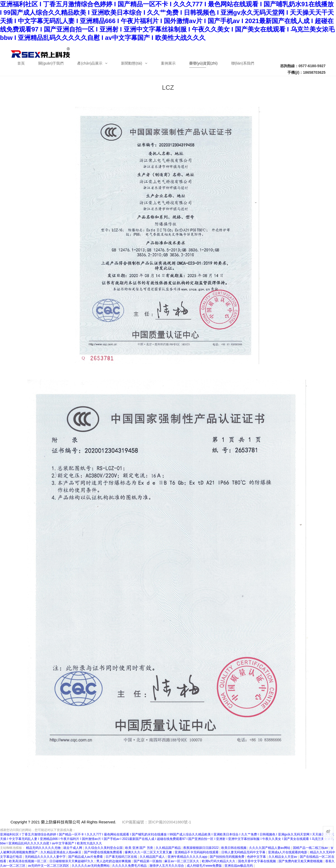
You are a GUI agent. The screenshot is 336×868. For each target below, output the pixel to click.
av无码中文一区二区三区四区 (49, 866)
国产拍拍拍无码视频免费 (227, 857)
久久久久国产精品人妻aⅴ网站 (270, 848)
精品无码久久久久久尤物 (44, 848)
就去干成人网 (73, 848)
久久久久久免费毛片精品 (130, 866)
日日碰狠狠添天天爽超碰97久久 (72, 861)
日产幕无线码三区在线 (122, 857)
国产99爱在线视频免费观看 (104, 852)
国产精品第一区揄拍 (148, 861)
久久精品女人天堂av (283, 857)
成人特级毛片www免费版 (205, 866)
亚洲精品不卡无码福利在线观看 (197, 852)
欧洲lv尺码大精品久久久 (219, 861)
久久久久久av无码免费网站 (91, 866)
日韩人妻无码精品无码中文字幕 (244, 852)
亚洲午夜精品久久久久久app (188, 857)
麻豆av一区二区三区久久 (182, 861)
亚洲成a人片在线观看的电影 (288, 852)
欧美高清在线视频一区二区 (28, 861)
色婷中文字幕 (257, 857)
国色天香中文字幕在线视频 (257, 861)
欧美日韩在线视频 (234, 848)
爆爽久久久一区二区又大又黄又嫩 (149, 852)
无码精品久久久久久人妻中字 (46, 857)
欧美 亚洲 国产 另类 (140, 848)
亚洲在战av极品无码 (239, 866)
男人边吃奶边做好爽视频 (114, 861)
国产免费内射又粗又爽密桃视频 (301, 861)
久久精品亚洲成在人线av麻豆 (61, 852)
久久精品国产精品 (169, 848)
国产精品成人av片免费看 (86, 857)
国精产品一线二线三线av (311, 848)
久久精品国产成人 (153, 857)
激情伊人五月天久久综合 (167, 866)
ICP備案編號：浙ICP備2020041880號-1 (157, 822)
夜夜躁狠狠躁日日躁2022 (201, 848)
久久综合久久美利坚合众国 (104, 848)
